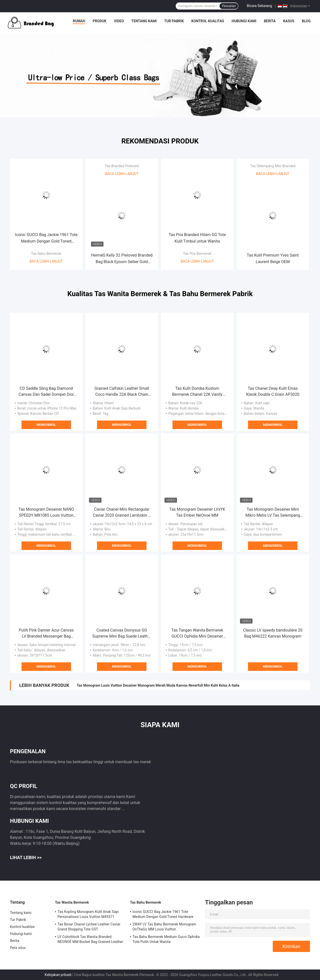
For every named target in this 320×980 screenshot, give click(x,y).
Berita (270, 21)
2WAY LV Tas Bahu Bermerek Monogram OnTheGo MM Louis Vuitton (164, 927)
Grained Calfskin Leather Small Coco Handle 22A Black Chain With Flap (122, 392)
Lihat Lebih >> (26, 857)
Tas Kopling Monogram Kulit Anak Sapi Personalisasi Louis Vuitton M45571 (88, 914)
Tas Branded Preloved (122, 166)
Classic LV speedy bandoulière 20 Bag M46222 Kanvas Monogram (273, 633)
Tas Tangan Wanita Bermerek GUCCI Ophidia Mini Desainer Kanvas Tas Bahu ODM (197, 634)
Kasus (289, 21)
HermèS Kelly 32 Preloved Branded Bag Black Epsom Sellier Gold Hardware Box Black (122, 259)
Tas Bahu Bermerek (46, 254)
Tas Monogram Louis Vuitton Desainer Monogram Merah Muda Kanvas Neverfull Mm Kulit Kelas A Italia (158, 685)
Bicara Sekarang (259, 6)
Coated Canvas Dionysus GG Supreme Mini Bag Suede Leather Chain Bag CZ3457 (122, 634)
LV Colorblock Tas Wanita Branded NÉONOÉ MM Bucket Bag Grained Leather (90, 939)
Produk (100, 21)
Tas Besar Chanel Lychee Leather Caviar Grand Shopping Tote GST (89, 927)
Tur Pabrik (174, 21)
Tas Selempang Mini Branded (273, 166)
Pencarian (229, 6)
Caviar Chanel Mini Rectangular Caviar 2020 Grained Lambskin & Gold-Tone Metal (122, 513)
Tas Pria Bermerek (197, 254)
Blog (306, 21)
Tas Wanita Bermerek (72, 902)
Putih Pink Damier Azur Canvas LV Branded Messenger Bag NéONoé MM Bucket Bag (46, 634)
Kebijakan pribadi (58, 975)
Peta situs (18, 948)
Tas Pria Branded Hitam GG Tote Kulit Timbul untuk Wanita (197, 238)
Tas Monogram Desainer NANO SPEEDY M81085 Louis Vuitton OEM (46, 513)
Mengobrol (46, 425)
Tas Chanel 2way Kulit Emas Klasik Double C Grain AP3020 (273, 391)
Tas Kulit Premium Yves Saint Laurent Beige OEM (273, 258)
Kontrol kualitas (208, 21)
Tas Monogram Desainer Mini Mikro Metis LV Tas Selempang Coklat (273, 513)
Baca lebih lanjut (46, 261)
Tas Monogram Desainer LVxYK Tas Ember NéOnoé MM (197, 512)
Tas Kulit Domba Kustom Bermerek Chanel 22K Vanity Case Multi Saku (197, 392)
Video (119, 21)
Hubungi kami (244, 21)
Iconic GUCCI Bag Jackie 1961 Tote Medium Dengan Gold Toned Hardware (46, 238)
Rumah (79, 21)
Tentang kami (144, 21)
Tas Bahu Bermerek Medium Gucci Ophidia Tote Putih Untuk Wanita (166, 939)
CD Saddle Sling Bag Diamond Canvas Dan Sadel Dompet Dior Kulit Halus (46, 392)
